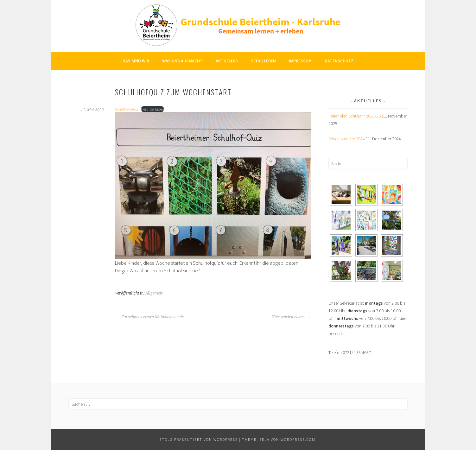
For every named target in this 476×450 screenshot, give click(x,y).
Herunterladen (152, 109)
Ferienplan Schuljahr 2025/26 (355, 116)
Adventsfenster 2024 (347, 139)
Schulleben (263, 61)
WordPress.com (298, 439)
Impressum (300, 61)
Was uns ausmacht (182, 61)
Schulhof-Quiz (127, 109)
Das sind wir (136, 61)
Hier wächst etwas (291, 317)
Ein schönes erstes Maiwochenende (149, 317)
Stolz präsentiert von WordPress (199, 439)
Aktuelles (227, 61)
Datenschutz (339, 61)
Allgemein (154, 293)
